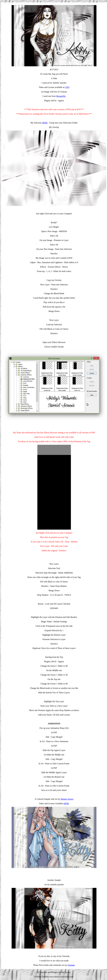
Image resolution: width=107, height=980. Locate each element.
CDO (67, 87)
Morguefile (61, 96)
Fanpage (71, 965)
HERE (45, 123)
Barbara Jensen (67, 799)
